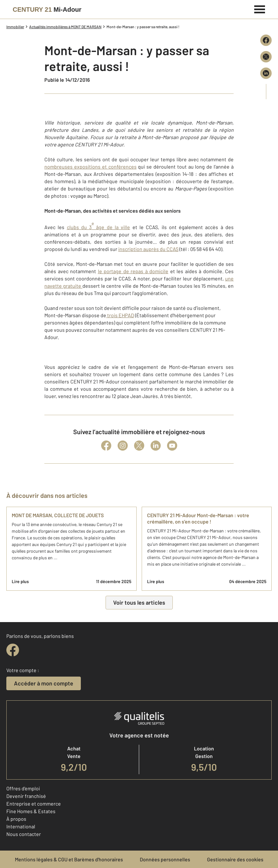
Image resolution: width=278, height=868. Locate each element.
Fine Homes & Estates (31, 811)
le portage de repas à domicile (133, 271)
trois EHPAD (120, 315)
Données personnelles (165, 859)
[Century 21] (47, 10)
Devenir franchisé (26, 796)
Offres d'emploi (23, 788)
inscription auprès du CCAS (148, 249)
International (21, 826)
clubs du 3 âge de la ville (99, 227)
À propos (16, 819)
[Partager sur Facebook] (266, 40)
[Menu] (260, 9)
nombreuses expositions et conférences (91, 167)
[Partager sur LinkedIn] (266, 73)
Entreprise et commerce (34, 804)
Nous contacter (24, 834)
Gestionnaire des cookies (235, 859)
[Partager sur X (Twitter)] (266, 57)
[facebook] (13, 650)
